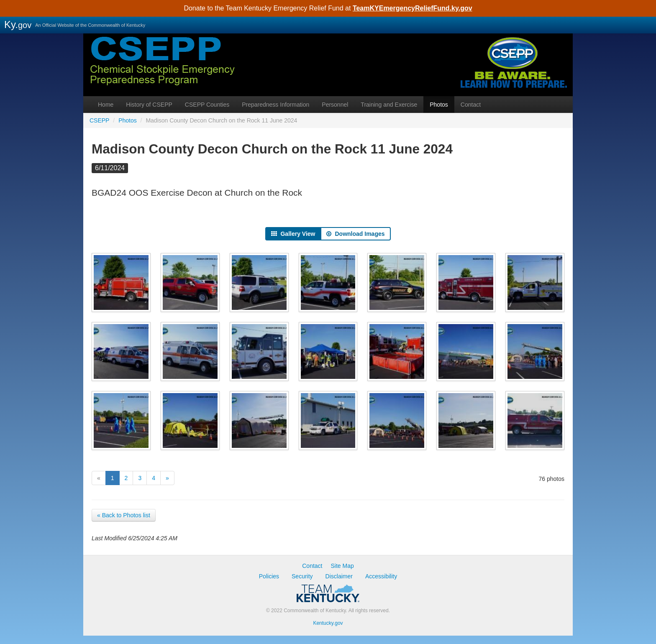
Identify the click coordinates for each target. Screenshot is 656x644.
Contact (471, 105)
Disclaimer (339, 576)
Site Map (342, 566)
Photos (439, 105)
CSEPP (328, 77)
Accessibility (381, 576)
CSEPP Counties (207, 105)
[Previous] (99, 478)
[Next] (167, 478)
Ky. (18, 24)
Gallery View (293, 234)
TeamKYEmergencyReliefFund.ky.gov (413, 8)
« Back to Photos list (124, 515)
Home (106, 105)
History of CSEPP (149, 105)
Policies (269, 576)
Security (302, 576)
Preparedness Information (275, 105)
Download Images (355, 234)
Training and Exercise (389, 105)
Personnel (335, 105)
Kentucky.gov (328, 623)
